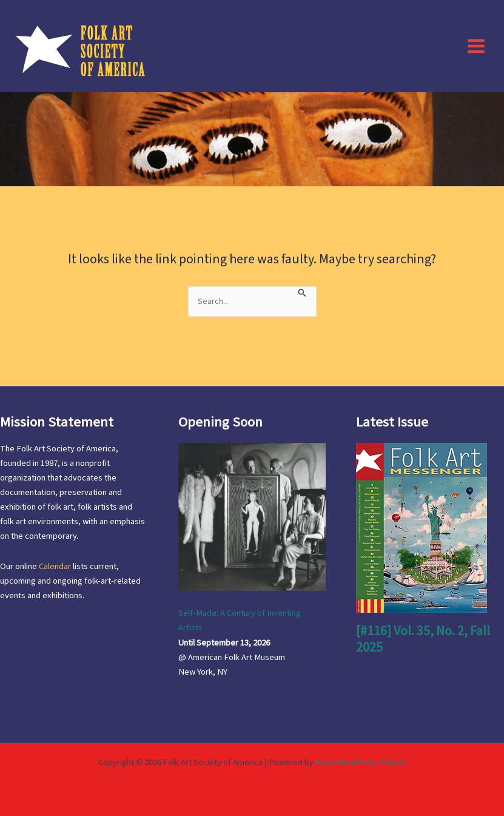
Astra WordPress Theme (361, 762)
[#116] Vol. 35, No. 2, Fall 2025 (423, 639)
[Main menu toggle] (476, 46)
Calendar (55, 566)
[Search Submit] (302, 292)
